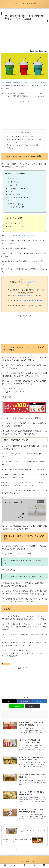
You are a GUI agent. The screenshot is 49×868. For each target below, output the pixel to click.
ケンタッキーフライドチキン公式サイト (20, 235)
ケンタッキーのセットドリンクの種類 (21, 136)
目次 (22, 133)
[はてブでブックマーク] (40, 701)
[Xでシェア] (9, 701)
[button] (32, 706)
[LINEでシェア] (17, 706)
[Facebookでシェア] (25, 701)
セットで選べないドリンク (19, 142)
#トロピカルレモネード (31, 282)
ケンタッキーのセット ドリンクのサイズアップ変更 (25, 139)
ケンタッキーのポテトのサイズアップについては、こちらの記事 (24, 83)
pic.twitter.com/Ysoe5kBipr (34, 301)
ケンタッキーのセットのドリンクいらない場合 (24, 145)
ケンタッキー (6, 664)
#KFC (22, 301)
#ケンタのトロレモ (23, 296)
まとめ (11, 148)
